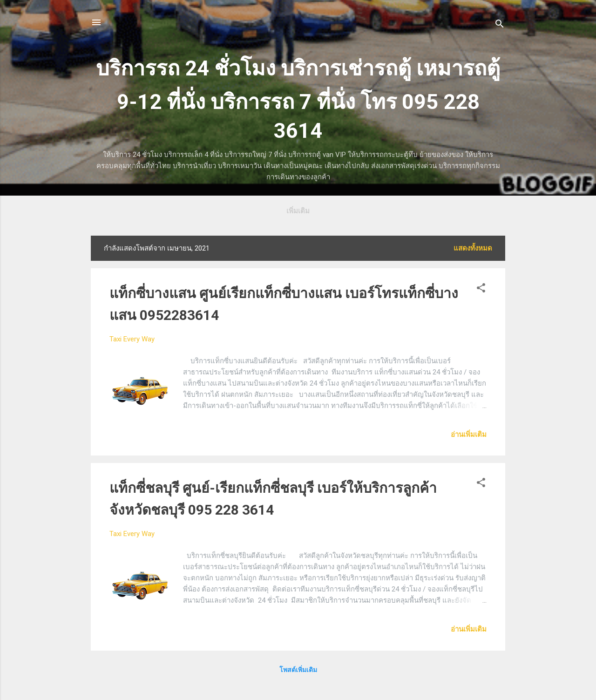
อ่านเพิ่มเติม (469, 435)
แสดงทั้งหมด (473, 248)
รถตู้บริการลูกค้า (241, 211)
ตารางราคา (300, 211)
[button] (481, 289)
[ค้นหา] (500, 25)
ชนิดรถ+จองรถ (357, 211)
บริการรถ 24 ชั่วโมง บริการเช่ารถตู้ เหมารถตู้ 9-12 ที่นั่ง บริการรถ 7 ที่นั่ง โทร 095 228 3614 (298, 99)
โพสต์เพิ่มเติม (298, 670)
